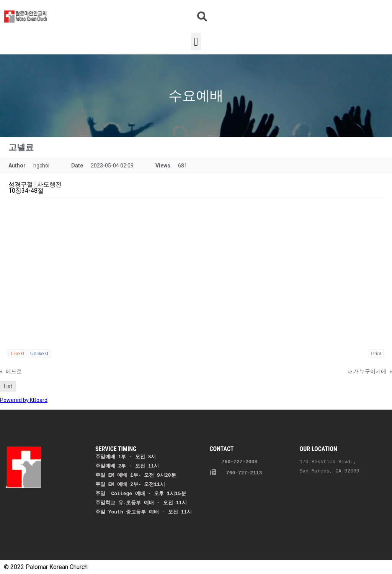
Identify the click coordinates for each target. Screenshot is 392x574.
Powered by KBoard (24, 400)
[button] (196, 42)
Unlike (39, 353)
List (8, 386)
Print (376, 353)
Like (17, 353)
